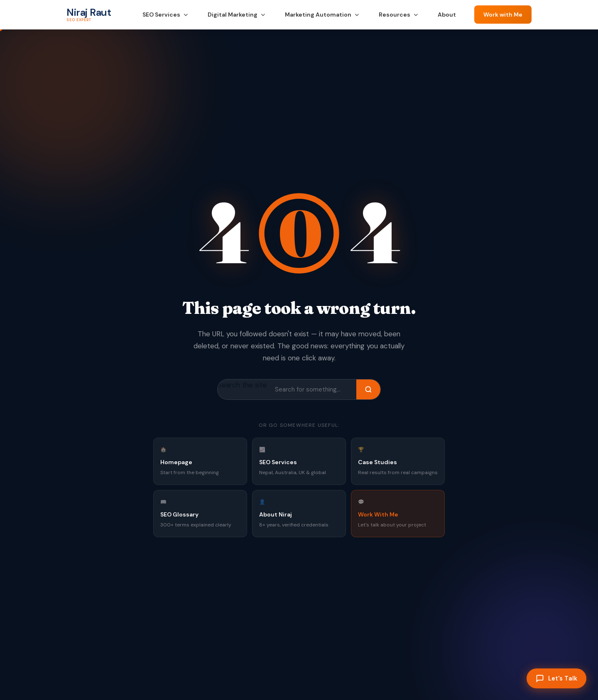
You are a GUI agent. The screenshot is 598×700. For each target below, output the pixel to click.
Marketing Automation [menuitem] (322, 15)
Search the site (242, 385)
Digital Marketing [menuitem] (236, 15)
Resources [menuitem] (398, 15)
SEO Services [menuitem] (165, 15)
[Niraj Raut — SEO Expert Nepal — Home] (89, 15)
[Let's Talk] (556, 678)
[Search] (368, 389)
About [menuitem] (447, 15)
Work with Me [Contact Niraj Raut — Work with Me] (503, 15)
